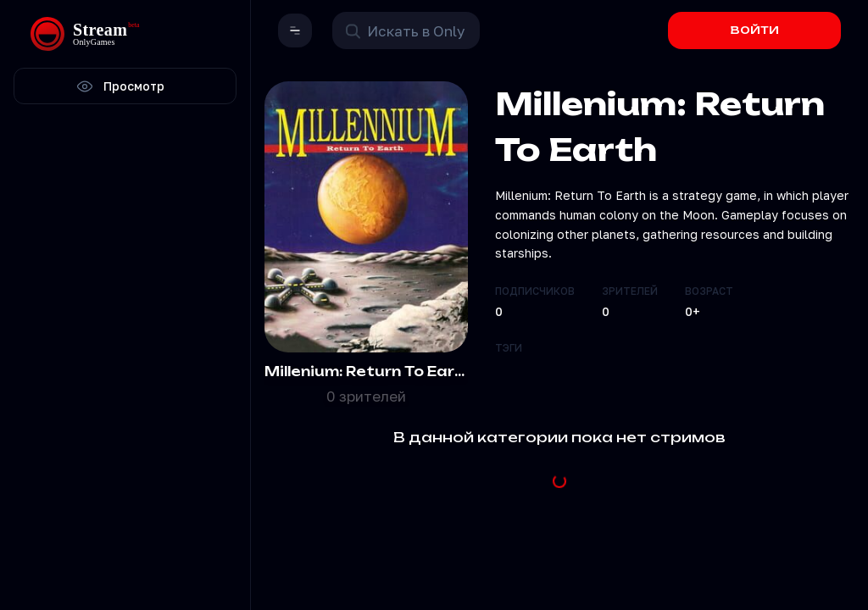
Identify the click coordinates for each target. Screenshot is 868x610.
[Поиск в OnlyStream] (406, 30)
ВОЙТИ (755, 30)
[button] (295, 30)
